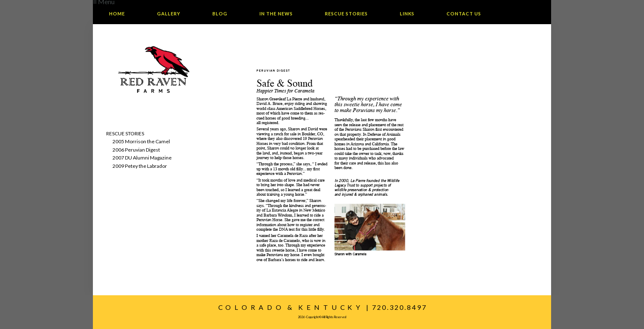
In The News (276, 14)
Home (117, 14)
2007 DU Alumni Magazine (142, 158)
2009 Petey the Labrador (140, 166)
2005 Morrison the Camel (141, 141)
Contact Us (464, 14)
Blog (220, 14)
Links (407, 14)
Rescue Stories (346, 14)
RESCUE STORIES (125, 133)
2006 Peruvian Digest (136, 150)
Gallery (169, 14)
